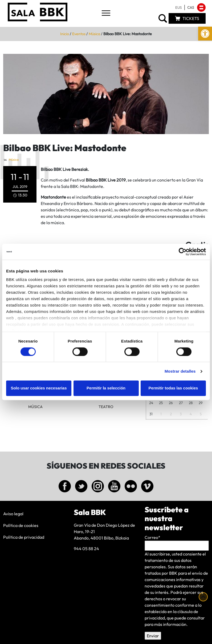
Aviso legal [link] (13, 514)
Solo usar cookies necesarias (39, 388)
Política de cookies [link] (21, 525)
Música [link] (94, 34)
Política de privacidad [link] (24, 537)
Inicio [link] (65, 34)
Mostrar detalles (180, 371)
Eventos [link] (79, 34)
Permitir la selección (106, 388)
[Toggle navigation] (106, 13)
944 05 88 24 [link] (86, 549)
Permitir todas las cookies (173, 388)
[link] (205, 34)
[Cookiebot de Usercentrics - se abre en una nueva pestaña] (183, 252)
